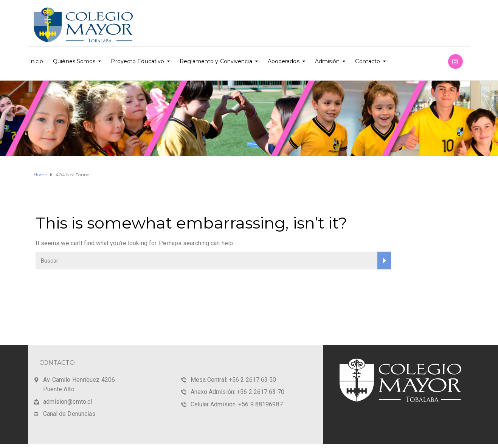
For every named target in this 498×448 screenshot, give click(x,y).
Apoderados (284, 61)
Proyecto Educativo (137, 61)
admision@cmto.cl (68, 402)
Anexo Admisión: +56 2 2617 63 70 (237, 392)
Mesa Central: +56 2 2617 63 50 (233, 380)
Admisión (327, 61)
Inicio (36, 61)
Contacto (368, 61)
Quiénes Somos (74, 61)
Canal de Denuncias (69, 414)
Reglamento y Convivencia (216, 61)
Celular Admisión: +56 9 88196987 (237, 404)
